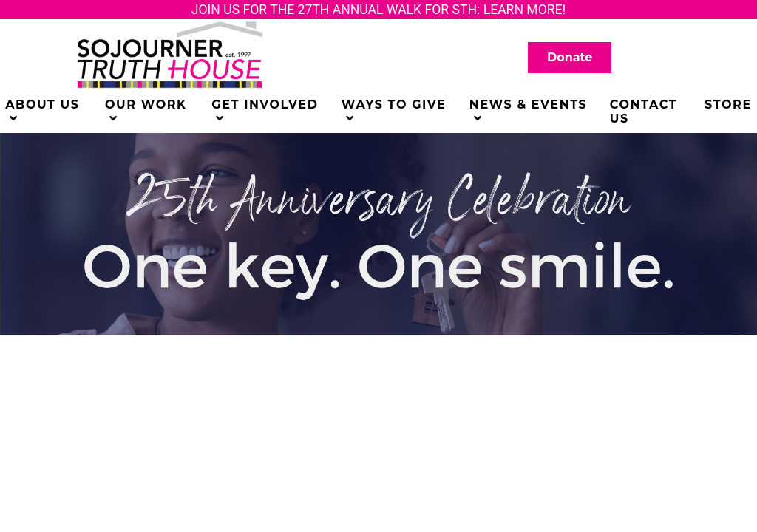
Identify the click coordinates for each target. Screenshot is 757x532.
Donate (570, 57)
